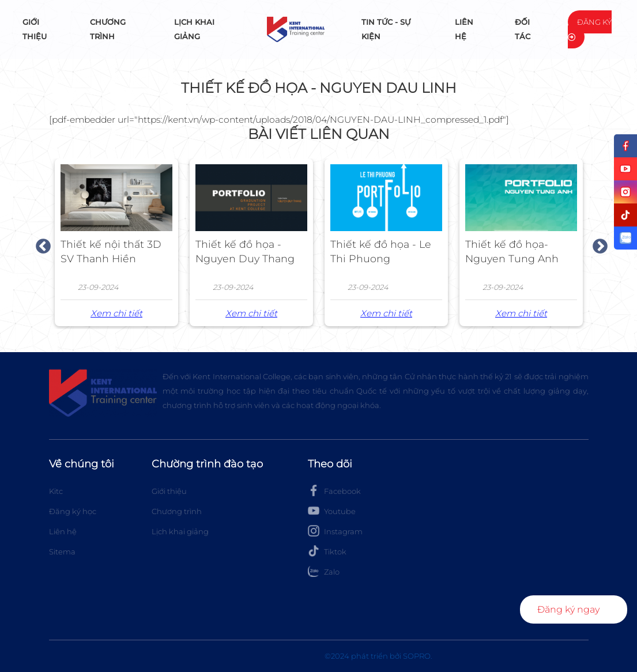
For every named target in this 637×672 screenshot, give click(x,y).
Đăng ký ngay (568, 609)
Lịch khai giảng (194, 29)
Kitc (56, 491)
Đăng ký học (73, 511)
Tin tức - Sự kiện (386, 29)
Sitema (62, 552)
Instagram (335, 531)
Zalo (324, 571)
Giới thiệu (35, 29)
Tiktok (327, 551)
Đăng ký (590, 29)
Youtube (332, 511)
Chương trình (108, 29)
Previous (40, 244)
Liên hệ (464, 29)
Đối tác (523, 29)
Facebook (334, 490)
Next (597, 244)
